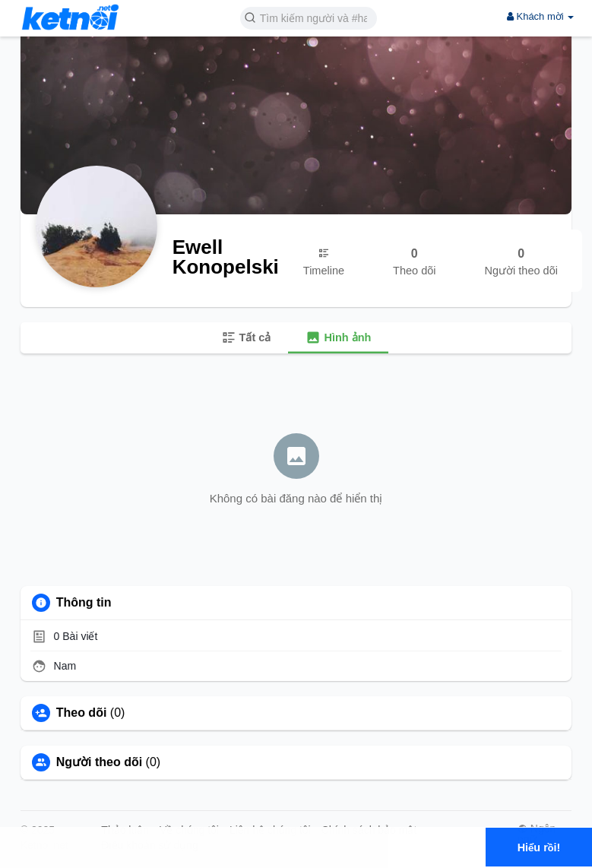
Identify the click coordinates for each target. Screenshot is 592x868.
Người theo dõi (99, 762)
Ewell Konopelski (226, 257)
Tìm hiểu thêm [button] (158, 856)
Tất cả (246, 337)
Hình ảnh (338, 337)
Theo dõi (82, 713)
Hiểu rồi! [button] (539, 847)
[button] (309, 17)
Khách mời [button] (540, 16)
